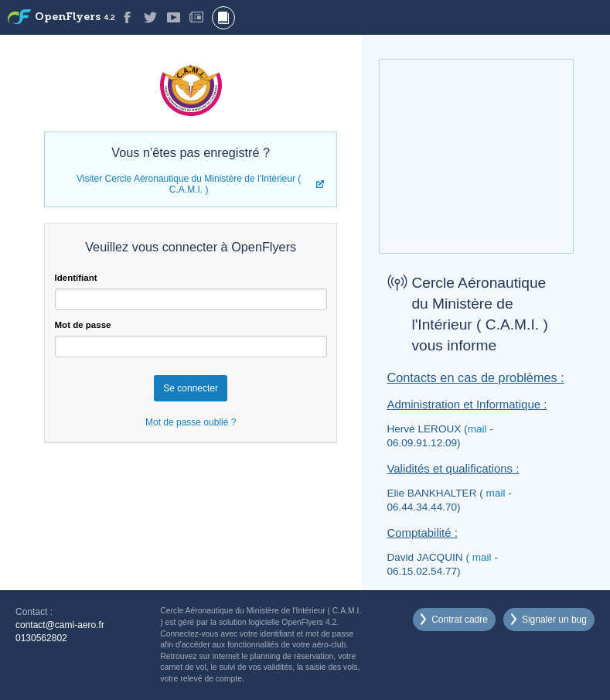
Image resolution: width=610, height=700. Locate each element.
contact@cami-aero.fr (60, 625)
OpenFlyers (75, 17)
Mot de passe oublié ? (191, 422)
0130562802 (41, 638)
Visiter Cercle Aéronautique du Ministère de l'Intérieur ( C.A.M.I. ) (189, 184)
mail (477, 429)
